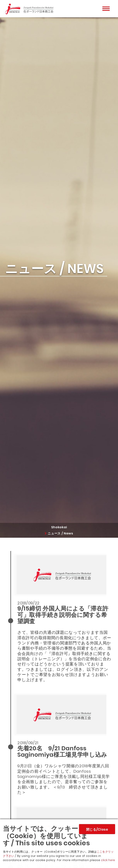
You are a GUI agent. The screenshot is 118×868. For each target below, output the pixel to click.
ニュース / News (60, 533)
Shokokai (59, 527)
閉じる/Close (97, 829)
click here (108, 860)
